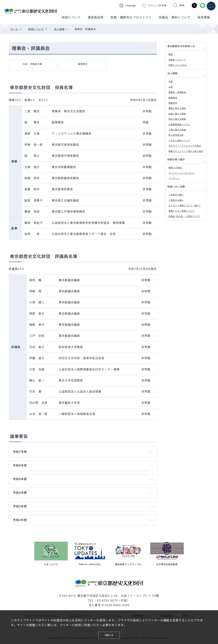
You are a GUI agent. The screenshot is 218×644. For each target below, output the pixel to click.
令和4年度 (20, 494)
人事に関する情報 (180, 148)
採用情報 (204, 17)
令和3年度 (20, 507)
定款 (172, 89)
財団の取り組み (179, 192)
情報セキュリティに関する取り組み (187, 180)
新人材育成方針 (179, 154)
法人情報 (174, 80)
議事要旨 (83, 65)
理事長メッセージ (180, 63)
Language (130, 6)
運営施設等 (96, 17)
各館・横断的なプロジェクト (131, 17)
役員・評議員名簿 (32, 65)
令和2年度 (20, 521)
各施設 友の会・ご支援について (187, 266)
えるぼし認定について (183, 161)
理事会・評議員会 (180, 102)
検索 (182, 6)
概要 (172, 57)
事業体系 (175, 115)
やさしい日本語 (157, 6)
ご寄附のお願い (179, 240)
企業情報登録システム (183, 142)
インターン (176, 215)
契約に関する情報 (180, 135)
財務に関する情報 (180, 128)
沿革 (172, 96)
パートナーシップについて (185, 208)
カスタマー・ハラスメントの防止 (187, 170)
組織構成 (175, 109)
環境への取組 (177, 201)
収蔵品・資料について (175, 17)
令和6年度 (20, 466)
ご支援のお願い (179, 234)
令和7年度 (20, 453)
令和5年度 (20, 480)
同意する (109, 634)
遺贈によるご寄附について (185, 257)
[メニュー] (211, 6)
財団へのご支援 (179, 224)
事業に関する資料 (180, 122)
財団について (71, 17)
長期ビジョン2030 (181, 70)
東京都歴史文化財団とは (185, 47)
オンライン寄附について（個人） (187, 249)
